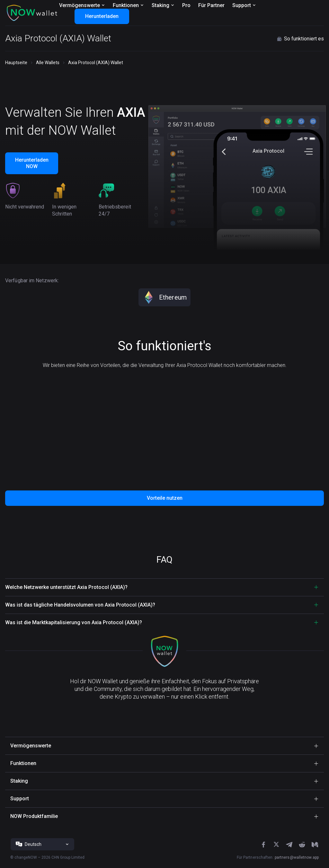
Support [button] (20, 799)
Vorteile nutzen (165, 498)
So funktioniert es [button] (300, 39)
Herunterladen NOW (32, 163)
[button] (32, 13)
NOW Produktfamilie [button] (34, 816)
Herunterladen (102, 16)
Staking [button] (19, 781)
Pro (186, 5)
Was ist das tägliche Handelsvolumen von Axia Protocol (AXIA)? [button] (80, 605)
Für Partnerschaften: (278, 857)
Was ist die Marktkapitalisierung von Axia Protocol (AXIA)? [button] (74, 622)
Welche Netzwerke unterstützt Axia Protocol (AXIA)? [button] (66, 587)
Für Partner (211, 5)
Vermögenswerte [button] (31, 746)
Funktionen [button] (23, 763)
